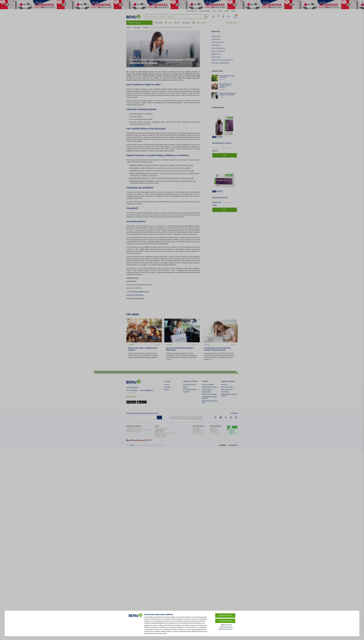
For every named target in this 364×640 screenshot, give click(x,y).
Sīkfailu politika (226, 625)
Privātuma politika (226, 627)
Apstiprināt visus (225, 616)
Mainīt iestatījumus (225, 629)
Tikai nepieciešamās (225, 621)
